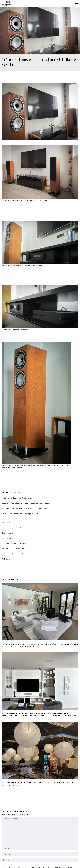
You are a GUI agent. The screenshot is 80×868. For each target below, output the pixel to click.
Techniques (6, 559)
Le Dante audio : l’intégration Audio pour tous (18, 498)
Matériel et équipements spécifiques (14, 554)
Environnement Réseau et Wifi (12, 528)
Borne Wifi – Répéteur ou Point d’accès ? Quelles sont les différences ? (26, 503)
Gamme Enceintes (8, 533)
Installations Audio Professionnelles (14, 543)
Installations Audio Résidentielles (13, 549)
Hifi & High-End (7, 538)
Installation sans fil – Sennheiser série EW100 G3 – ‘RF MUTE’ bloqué (26, 509)
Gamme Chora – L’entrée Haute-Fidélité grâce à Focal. (20, 514)
